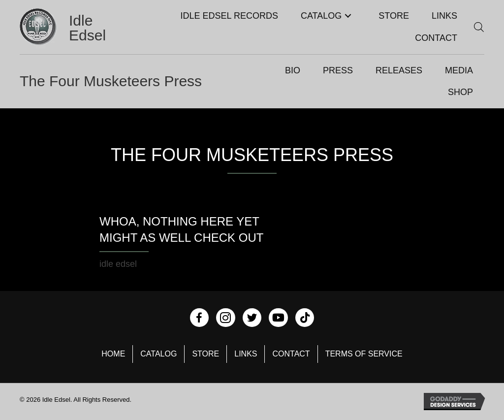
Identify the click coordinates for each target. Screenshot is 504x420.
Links (246, 354)
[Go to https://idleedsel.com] (64, 28)
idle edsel (118, 264)
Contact (291, 354)
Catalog (158, 354)
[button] (348, 16)
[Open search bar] (479, 27)
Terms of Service (364, 354)
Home (113, 354)
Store (205, 354)
